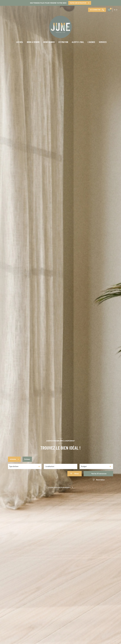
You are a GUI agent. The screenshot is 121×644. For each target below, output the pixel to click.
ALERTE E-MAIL (78, 42)
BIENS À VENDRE (33, 42)
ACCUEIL (20, 42)
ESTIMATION (63, 42)
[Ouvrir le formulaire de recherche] (75, 474)
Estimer (27, 459)
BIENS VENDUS (49, 42)
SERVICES (103, 42)
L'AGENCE (91, 42)
